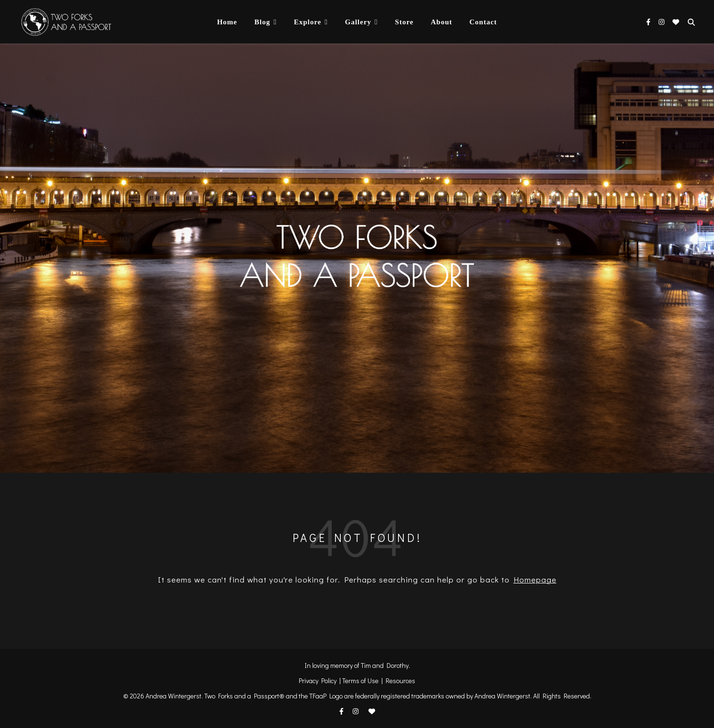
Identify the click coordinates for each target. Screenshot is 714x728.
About (441, 22)
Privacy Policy (318, 681)
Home (227, 22)
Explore (308, 22)
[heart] (676, 22)
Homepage (535, 579)
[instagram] (662, 22)
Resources (400, 681)
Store (404, 22)
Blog (262, 22)
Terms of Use (360, 681)
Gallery (358, 22)
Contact (483, 22)
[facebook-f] (649, 22)
